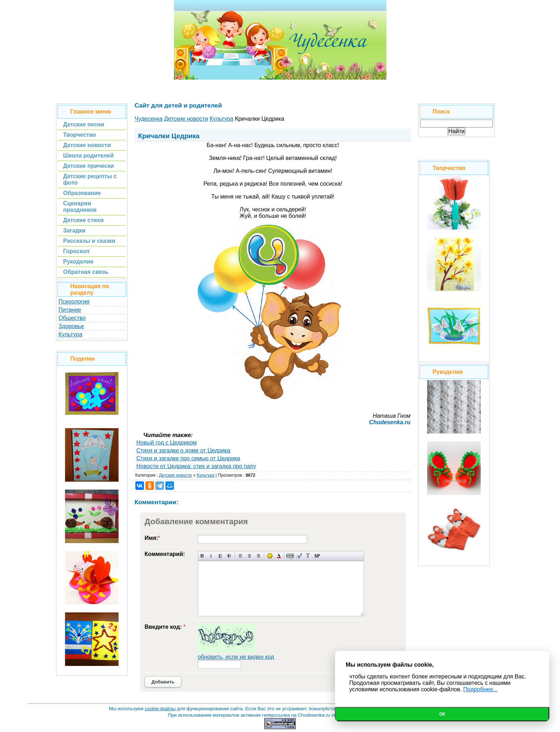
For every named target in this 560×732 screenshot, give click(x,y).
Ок (442, 714)
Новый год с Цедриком (167, 443)
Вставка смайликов (270, 556)
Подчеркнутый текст (220, 556)
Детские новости (175, 475)
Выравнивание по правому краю (258, 556)
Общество (72, 318)
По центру (249, 556)
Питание (70, 310)
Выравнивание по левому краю (241, 556)
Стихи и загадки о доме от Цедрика (183, 450)
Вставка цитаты (299, 556)
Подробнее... (480, 689)
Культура (71, 334)
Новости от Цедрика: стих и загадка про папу (196, 466)
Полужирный (202, 556)
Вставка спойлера (317, 556)
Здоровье (71, 326)
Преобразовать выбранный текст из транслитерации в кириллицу (308, 556)
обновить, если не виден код (236, 657)
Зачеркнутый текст (229, 556)
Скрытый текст (290, 556)
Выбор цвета (279, 556)
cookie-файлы (160, 709)
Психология (74, 302)
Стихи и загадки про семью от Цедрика (188, 458)
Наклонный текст (211, 556)
